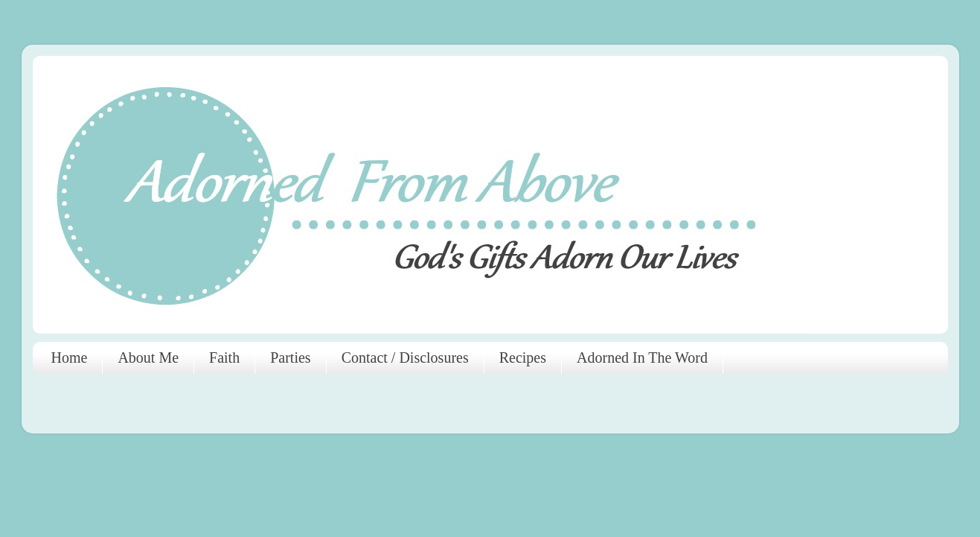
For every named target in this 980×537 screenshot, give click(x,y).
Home (70, 358)
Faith (224, 358)
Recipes (523, 358)
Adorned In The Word (642, 358)
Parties (290, 358)
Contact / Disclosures (405, 358)
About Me (148, 358)
